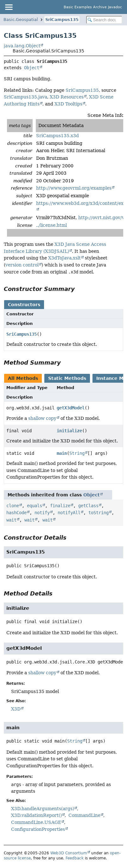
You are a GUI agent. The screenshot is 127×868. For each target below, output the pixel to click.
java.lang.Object (22, 46)
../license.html (51, 225)
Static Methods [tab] (67, 378)
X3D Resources (67, 97)
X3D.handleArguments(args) (43, 809)
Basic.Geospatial (21, 20)
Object (32, 68)
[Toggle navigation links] (9, 7)
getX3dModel (71, 408)
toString (98, 513)
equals (35, 506)
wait (11, 520)
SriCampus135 (62, 20)
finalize (60, 506)
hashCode (16, 513)
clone (13, 506)
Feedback (75, 858)
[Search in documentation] (104, 20)
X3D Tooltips (68, 104)
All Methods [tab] (23, 378)
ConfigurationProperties (38, 829)
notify (42, 513)
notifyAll (69, 513)
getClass (88, 506)
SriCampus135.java (25, 97)
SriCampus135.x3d (57, 136)
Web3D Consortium (69, 853)
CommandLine (84, 815)
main (62, 453)
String (77, 453)
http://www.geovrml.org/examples (74, 188)
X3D (16, 709)
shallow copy (42, 418)
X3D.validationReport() (36, 815)
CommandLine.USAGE (36, 822)
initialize (69, 431)
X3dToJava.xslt (64, 258)
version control (22, 265)
